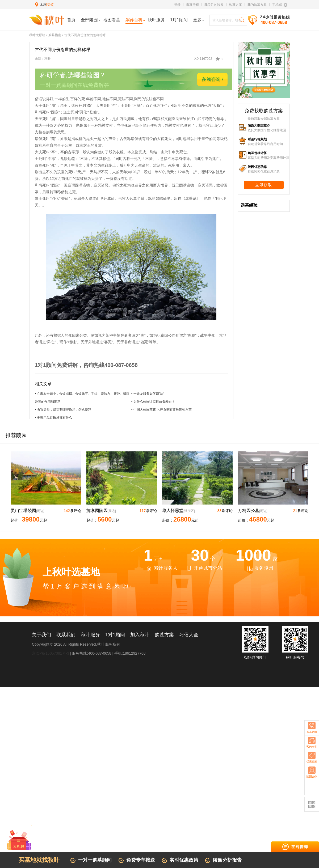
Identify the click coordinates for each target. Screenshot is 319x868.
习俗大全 (189, 635)
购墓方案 (236, 5)
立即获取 (264, 185)
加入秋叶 (140, 635)
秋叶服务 (90, 635)
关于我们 (41, 635)
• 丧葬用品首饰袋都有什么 (53, 418)
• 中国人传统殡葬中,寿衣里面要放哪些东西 (161, 410)
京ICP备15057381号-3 (51, 653)
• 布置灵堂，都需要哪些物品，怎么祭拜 (63, 410)
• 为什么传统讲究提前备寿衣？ (153, 402)
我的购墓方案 (257, 5)
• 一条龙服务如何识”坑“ (148, 394)
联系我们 (66, 635)
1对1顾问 (115, 635)
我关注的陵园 (214, 5)
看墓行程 (192, 5)
